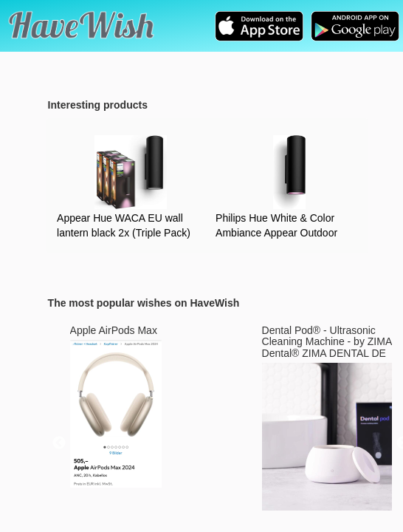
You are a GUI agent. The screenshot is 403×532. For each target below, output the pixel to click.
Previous (59, 443)
